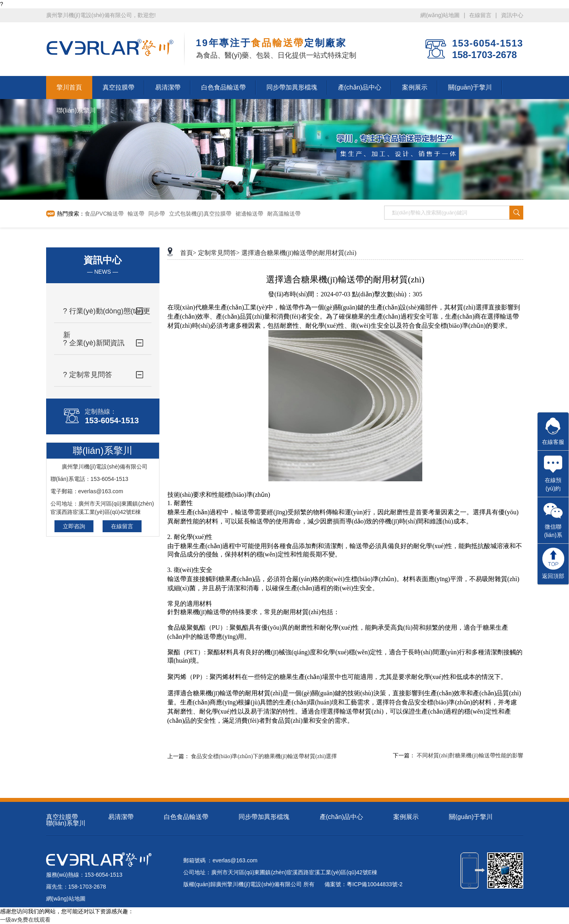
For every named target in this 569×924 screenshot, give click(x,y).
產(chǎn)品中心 (341, 817)
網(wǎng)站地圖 (440, 15)
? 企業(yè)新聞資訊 (94, 343)
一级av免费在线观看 (25, 920)
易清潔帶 (121, 817)
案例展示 (406, 817)
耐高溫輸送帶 (284, 214)
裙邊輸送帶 (249, 214)
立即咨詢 (74, 526)
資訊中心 (512, 15)
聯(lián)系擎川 (66, 823)
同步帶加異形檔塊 (264, 817)
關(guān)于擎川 (471, 817)
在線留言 (480, 15)
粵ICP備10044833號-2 (375, 884)
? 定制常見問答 (88, 375)
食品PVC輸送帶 (104, 214)
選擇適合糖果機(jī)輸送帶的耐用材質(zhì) (299, 253)
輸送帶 (136, 214)
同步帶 (157, 214)
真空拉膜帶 (62, 817)
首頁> (188, 253)
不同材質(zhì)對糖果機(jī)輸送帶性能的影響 (470, 756)
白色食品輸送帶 (186, 817)
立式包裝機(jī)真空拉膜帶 (200, 214)
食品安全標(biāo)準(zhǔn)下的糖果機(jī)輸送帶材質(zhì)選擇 (264, 756)
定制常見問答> (219, 253)
